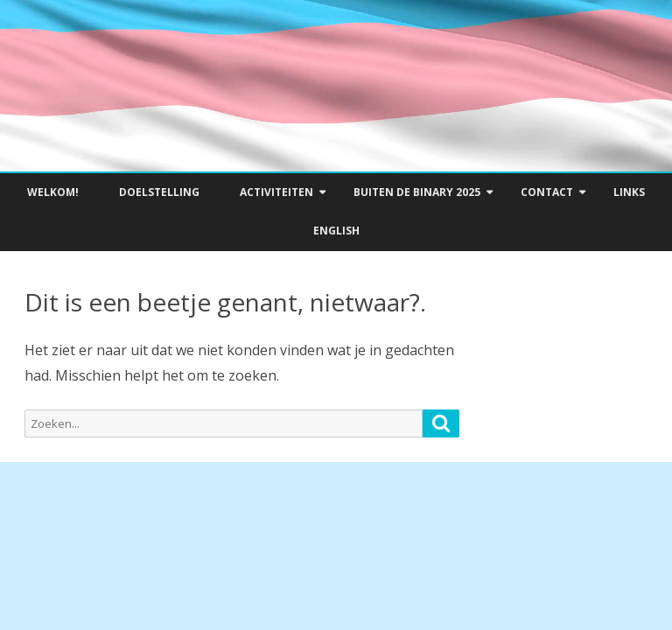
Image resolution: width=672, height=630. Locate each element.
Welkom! (53, 192)
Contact (547, 192)
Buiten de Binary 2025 (417, 192)
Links (629, 192)
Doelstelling (159, 192)
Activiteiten (276, 192)
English (336, 231)
